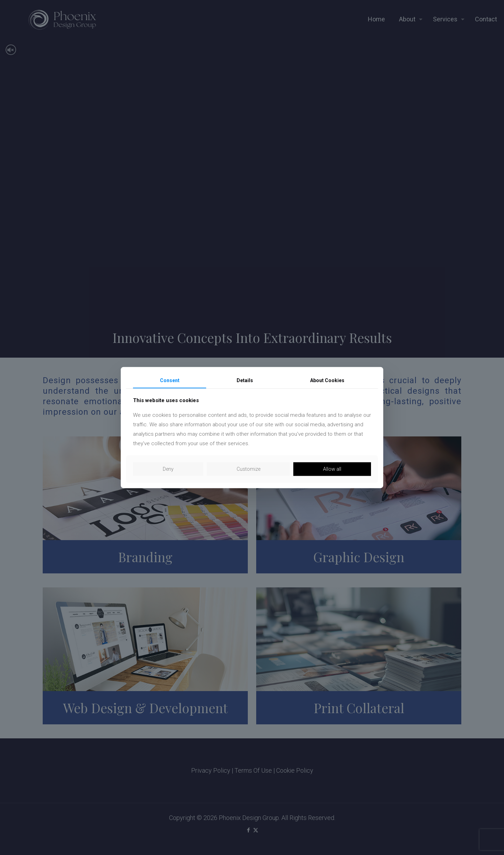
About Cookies (327, 380)
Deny (168, 469)
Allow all (332, 469)
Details (245, 380)
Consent (170, 380)
